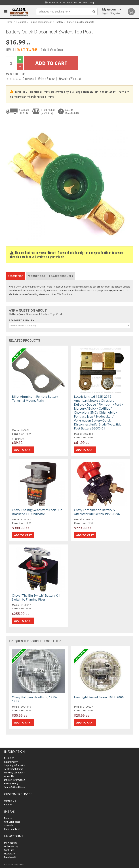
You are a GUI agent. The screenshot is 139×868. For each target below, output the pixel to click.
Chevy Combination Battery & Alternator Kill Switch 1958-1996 (97, 512)
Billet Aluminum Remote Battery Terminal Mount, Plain (35, 398)
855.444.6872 (53, 3)
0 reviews (28, 79)
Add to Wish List (70, 79)
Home (9, 22)
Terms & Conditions (14, 787)
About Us (9, 776)
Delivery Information (15, 780)
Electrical (21, 22)
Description (16, 276)
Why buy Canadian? (14, 773)
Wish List (9, 850)
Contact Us (70, 3)
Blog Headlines (12, 829)
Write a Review (46, 79)
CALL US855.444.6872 (72, 111)
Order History (11, 846)
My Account (10, 843)
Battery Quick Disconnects (81, 22)
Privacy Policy (11, 783)
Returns (8, 804)
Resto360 (9, 758)
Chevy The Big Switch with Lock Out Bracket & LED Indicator (37, 512)
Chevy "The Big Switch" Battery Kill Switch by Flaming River (36, 597)
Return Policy (11, 762)
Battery (59, 22)
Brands (8, 818)
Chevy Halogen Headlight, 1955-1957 (35, 699)
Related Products (61, 276)
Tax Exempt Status (14, 769)
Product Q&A (36, 276)
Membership (11, 857)
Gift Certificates (12, 822)
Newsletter (10, 854)
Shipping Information (15, 765)
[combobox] (69, 325)
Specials (9, 825)
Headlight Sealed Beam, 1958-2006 (99, 697)
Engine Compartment (41, 22)
